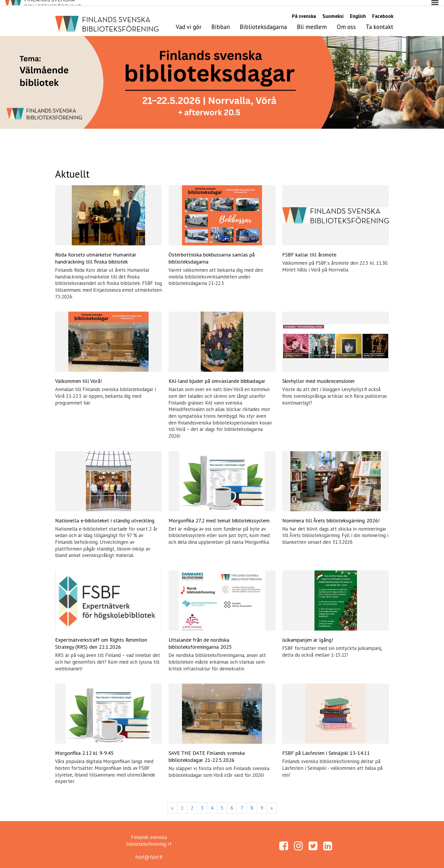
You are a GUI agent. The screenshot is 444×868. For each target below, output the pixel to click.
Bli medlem (312, 22)
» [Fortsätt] (272, 803)
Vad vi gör (189, 22)
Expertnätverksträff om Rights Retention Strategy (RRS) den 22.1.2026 (101, 638)
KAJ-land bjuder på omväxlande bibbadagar (217, 376)
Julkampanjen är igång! (308, 635)
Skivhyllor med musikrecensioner (319, 376)
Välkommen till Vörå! (78, 376)
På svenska (304, 11)
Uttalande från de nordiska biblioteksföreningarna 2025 (200, 638)
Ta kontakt (380, 22)
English (358, 11)
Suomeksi (333, 11)
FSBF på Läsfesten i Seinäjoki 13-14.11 (326, 748)
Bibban (221, 22)
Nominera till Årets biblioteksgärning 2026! (331, 515)
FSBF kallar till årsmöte (309, 249)
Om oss (346, 22)
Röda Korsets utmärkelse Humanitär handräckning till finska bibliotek (96, 253)
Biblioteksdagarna (263, 22)
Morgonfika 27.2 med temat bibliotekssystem (219, 515)
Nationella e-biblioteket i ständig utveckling (105, 515)
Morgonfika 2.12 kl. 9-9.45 (84, 748)
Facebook (383, 11)
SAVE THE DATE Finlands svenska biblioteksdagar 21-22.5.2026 (207, 751)
